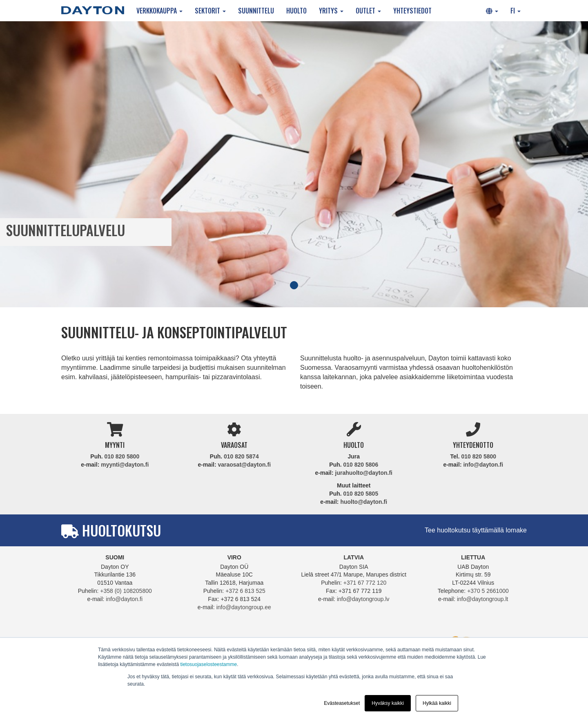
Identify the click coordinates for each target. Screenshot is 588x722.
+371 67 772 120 (365, 583)
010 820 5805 (361, 494)
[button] (492, 11)
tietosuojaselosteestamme (208, 664)
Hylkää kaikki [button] (437, 703)
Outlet (368, 11)
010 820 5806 (361, 465)
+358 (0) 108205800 (126, 591)
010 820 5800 (122, 456)
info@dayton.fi (483, 465)
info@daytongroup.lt (483, 599)
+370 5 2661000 (488, 591)
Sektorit (210, 11)
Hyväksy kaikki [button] (388, 703)
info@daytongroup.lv (363, 599)
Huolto (296, 11)
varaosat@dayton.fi (244, 465)
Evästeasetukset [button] (342, 703)
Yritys (331, 11)
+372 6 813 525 (245, 591)
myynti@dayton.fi (125, 465)
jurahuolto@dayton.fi (364, 473)
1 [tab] (294, 285)
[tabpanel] (294, 164)
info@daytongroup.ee (244, 607)
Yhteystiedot (412, 11)
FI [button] (516, 11)
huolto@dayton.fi (364, 502)
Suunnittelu (256, 11)
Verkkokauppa (159, 11)
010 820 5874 (241, 456)
